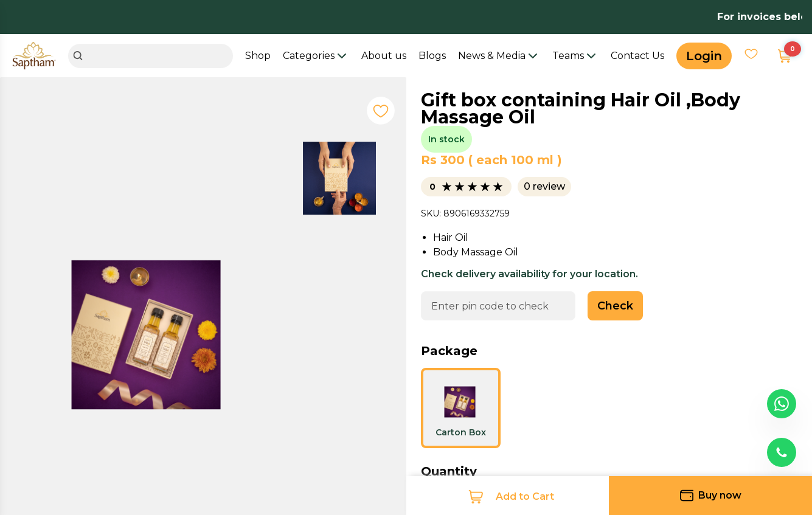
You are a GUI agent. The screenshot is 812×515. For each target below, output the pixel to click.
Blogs (432, 56)
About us (384, 56)
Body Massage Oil (476, 252)
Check (615, 306)
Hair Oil (451, 237)
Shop (258, 56)
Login (704, 56)
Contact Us (637, 56)
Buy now (711, 496)
